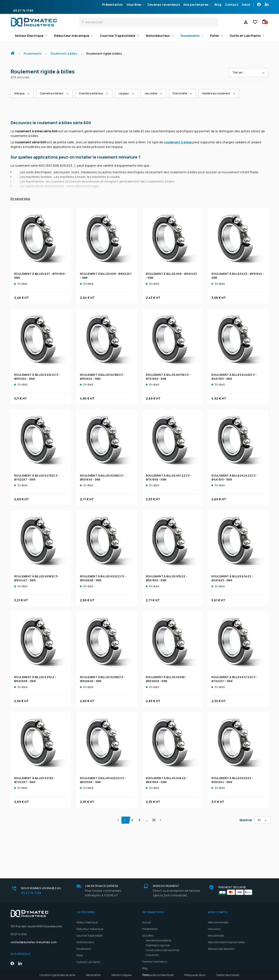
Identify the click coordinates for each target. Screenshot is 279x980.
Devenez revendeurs (164, 5)
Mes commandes (218, 883)
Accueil (14, 51)
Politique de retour (195, 975)
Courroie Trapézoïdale (117, 36)
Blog (218, 5)
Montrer (246, 820)
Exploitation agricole (158, 906)
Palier (215, 36)
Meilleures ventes (153, 962)
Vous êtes (134, 5)
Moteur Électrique (29, 36)
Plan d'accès (150, 949)
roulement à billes (178, 142)
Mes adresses (216, 897)
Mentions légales (122, 975)
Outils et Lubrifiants (245, 36)
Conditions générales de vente (57, 975)
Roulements (190, 36)
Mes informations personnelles (226, 903)
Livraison (148, 942)
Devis (246, 5)
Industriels (152, 916)
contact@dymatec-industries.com (34, 903)
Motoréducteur (158, 36)
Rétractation (93, 975)
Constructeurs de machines (163, 911)
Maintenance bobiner (159, 901)
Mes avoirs (214, 890)
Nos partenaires (196, 5)
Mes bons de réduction (221, 910)
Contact (232, 5)
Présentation (113, 5)
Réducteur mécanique (72, 36)
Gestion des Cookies (228, 975)
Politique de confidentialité (158, 975)
